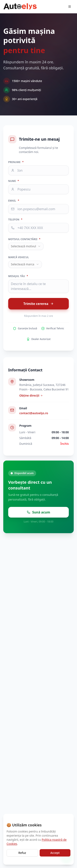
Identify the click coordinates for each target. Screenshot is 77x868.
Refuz (22, 853)
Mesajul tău (18, 276)
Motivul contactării (24, 239)
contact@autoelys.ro (34, 413)
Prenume (16, 162)
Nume (14, 181)
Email (14, 201)
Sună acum (38, 512)
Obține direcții (31, 395)
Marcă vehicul (19, 257)
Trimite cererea (39, 304)
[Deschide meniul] (70, 7)
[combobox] (26, 246)
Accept (55, 853)
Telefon (15, 220)
